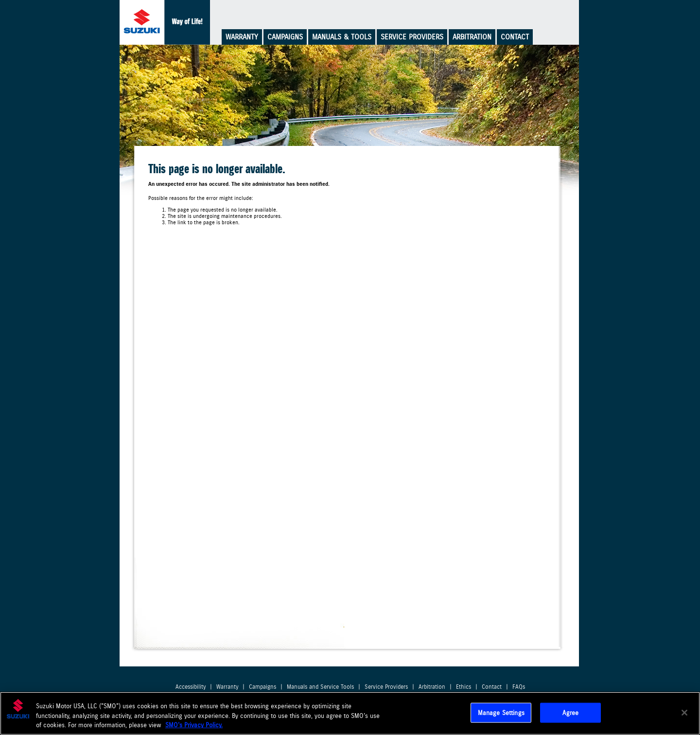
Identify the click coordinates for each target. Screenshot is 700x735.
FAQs (519, 687)
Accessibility (191, 687)
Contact (515, 37)
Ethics (464, 687)
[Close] (684, 713)
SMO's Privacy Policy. (194, 725)
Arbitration (472, 37)
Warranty (242, 37)
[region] (350, 713)
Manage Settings (501, 712)
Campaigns (285, 37)
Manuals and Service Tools (320, 687)
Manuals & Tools (342, 37)
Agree (570, 712)
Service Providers (412, 37)
